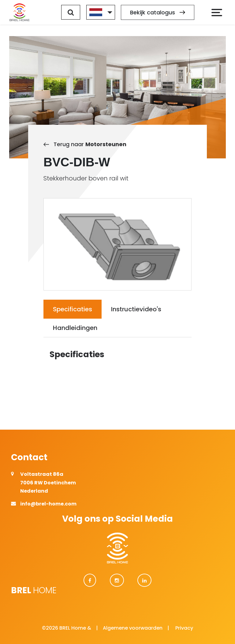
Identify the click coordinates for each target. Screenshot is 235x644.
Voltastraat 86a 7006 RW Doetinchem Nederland (48, 482)
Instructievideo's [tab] (136, 309)
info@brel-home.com (48, 504)
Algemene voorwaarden (133, 628)
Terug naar (85, 144)
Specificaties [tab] (73, 309)
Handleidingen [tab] (75, 328)
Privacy (184, 628)
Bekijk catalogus (158, 12)
